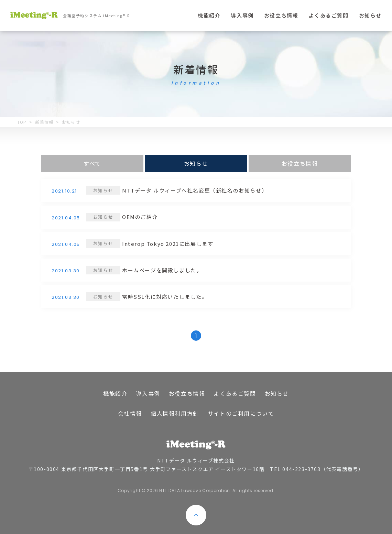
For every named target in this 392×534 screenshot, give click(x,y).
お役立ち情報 (281, 15)
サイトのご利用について (241, 413)
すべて (92, 163)
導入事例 (242, 15)
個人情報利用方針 (175, 413)
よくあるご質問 (328, 15)
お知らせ (370, 15)
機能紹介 (209, 15)
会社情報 (130, 413)
